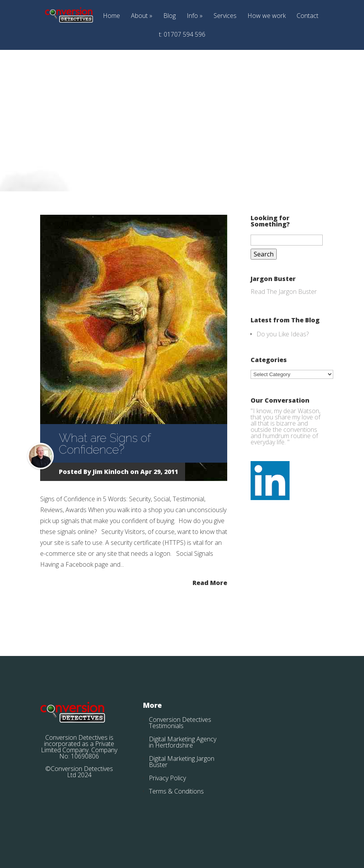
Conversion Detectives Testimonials (180, 723)
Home (111, 16)
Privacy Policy (167, 778)
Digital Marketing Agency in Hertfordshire (183, 742)
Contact (307, 16)
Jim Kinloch (111, 472)
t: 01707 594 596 (182, 35)
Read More (210, 582)
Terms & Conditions (176, 791)
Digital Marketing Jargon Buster (182, 762)
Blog (170, 16)
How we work (267, 16)
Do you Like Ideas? (283, 334)
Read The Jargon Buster (284, 292)
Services (225, 16)
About (139, 16)
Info (192, 16)
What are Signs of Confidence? (105, 444)
